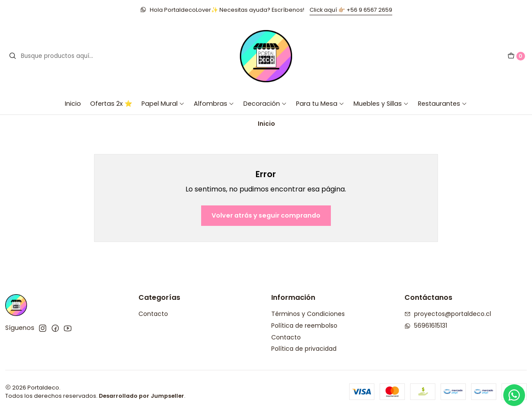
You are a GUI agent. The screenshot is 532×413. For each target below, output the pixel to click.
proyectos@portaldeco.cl (448, 314)
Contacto (153, 314)
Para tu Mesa (320, 104)
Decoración (265, 104)
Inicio (73, 104)
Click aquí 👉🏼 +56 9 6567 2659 (351, 10)
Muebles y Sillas (381, 104)
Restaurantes (443, 104)
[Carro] (516, 56)
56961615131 (426, 326)
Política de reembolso (304, 326)
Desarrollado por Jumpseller (141, 396)
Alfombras (214, 104)
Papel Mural (163, 104)
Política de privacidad (304, 349)
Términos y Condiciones (308, 314)
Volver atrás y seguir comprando (266, 215)
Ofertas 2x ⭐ (111, 104)
